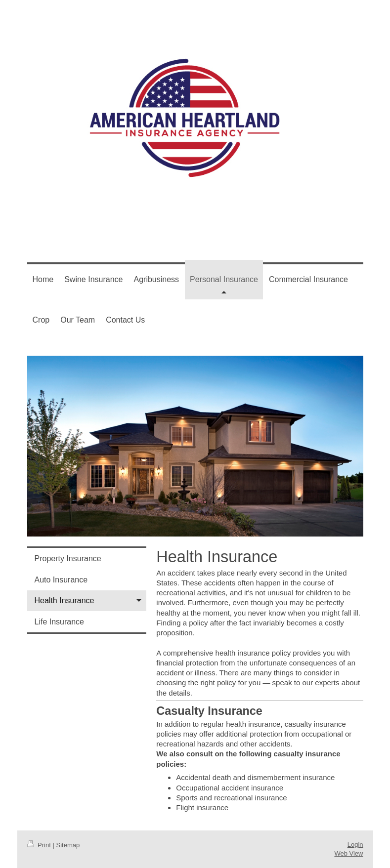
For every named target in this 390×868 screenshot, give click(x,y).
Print (40, 845)
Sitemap (68, 845)
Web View (348, 853)
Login (355, 845)
